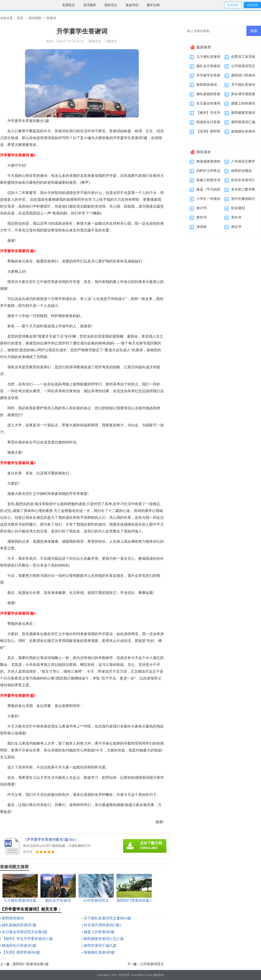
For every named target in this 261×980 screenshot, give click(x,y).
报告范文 (111, 5)
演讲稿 (201, 227)
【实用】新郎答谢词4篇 (21, 952)
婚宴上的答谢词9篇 (99, 932)
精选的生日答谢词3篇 (19, 946)
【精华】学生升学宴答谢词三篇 (27, 939)
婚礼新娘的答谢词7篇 (19, 925)
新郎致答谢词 (13, 918)
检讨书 (201, 208)
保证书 (236, 227)
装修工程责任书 (208, 180)
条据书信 (132, 5)
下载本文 (111, 41)
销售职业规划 (241, 171)
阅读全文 (95, 41)
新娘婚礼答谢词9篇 (99, 952)
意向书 (236, 217)
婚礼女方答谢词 (208, 66)
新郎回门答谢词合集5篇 (31, 964)
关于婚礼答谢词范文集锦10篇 (107, 918)
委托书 (201, 217)
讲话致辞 (90, 5)
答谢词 (51, 18)
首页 (20, 18)
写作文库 (124, 975)
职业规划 (238, 208)
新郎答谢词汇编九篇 (100, 946)
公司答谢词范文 (152, 964)
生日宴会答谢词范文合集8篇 (25, 932)
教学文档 (153, 5)
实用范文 (68, 5)
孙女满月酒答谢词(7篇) (102, 925)
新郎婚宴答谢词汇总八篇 (104, 939)
